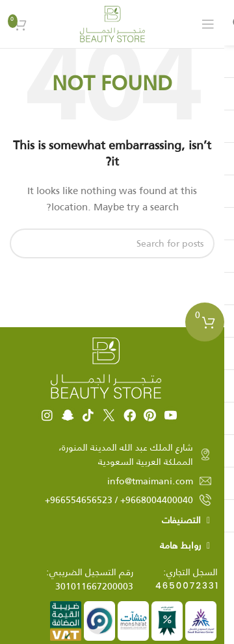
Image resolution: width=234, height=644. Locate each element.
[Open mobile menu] (208, 24)
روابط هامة (180, 545)
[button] (112, 520)
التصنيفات (181, 520)
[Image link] (106, 367)
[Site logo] (112, 23)
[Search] (112, 243)
